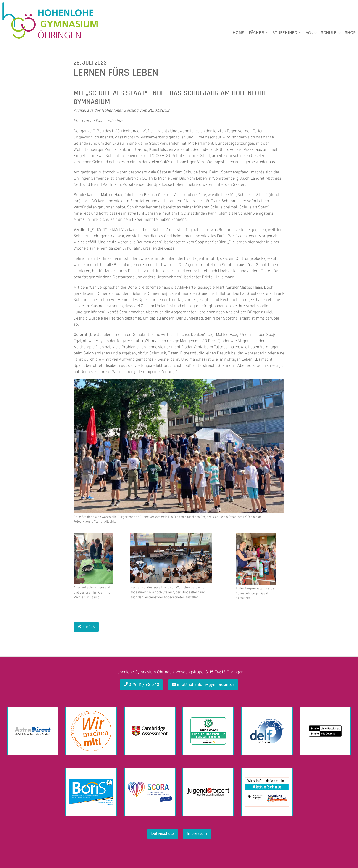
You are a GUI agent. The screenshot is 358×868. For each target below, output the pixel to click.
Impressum (197, 834)
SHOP (350, 33)
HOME (238, 33)
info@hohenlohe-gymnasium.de (203, 685)
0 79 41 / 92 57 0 (141, 685)
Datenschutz (163, 834)
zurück (86, 627)
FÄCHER (257, 33)
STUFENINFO (285, 33)
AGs (309, 33)
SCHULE (329, 33)
